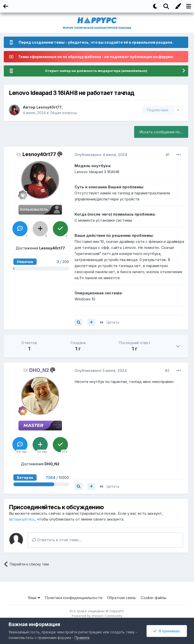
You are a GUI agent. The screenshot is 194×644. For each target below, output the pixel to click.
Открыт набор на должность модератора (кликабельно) (96, 71)
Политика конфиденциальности (74, 598)
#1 (168, 155)
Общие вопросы (64, 113)
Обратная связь (122, 598)
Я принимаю (167, 631)
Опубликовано (101, 155)
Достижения (40, 248)
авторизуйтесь (23, 519)
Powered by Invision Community (97, 616)
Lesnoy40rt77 (50, 107)
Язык (34, 598)
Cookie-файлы (153, 598)
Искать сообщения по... (161, 132)
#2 (167, 371)
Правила (82, 638)
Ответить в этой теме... (57, 540)
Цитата (113, 323)
